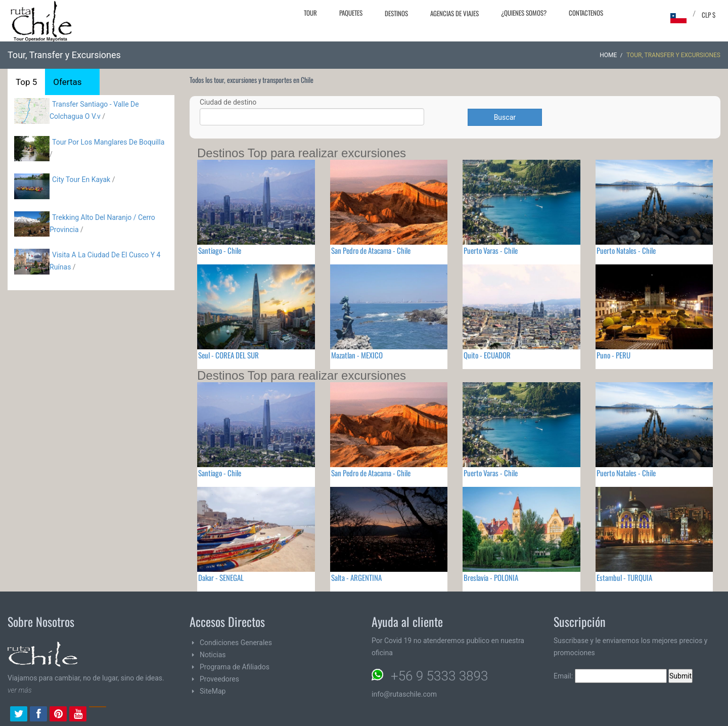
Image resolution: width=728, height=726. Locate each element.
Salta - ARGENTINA (356, 577)
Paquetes (351, 13)
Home (608, 55)
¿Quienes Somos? (524, 13)
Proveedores (219, 679)
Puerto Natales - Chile (626, 250)
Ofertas (67, 82)
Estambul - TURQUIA (624, 577)
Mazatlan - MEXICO (357, 355)
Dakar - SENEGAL (221, 577)
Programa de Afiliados (235, 667)
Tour (310, 13)
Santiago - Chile (220, 250)
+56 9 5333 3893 (439, 676)
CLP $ (709, 15)
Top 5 (26, 82)
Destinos (396, 13)
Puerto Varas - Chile (491, 250)
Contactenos (586, 13)
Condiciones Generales (236, 643)
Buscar (505, 117)
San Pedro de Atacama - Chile (371, 250)
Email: (610, 676)
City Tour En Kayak (81, 179)
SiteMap (213, 691)
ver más (20, 690)
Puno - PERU (613, 355)
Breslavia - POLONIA (491, 577)
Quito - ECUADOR (487, 355)
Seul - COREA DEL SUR (229, 355)
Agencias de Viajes (454, 13)
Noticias (213, 655)
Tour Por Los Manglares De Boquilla (108, 142)
